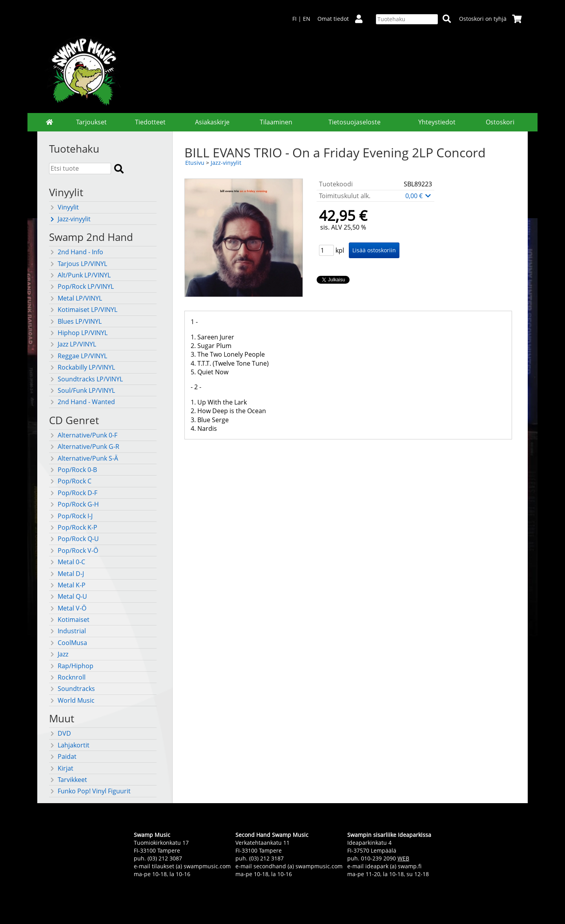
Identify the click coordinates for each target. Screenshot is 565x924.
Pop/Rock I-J (71, 516)
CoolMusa (68, 643)
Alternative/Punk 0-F (83, 435)
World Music (72, 700)
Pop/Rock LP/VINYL (81, 286)
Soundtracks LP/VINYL (86, 379)
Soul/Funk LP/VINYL (82, 390)
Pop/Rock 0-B (73, 470)
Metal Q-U (68, 596)
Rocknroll (67, 677)
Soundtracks (72, 689)
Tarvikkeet (68, 780)
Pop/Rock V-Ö (74, 550)
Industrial (67, 631)
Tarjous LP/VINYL (78, 264)
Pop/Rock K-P (73, 527)
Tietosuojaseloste (354, 122)
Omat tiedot (343, 19)
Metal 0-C (67, 562)
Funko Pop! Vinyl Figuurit (90, 791)
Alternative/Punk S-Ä (84, 458)
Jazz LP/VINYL (73, 344)
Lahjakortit (69, 745)
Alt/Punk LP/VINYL (80, 275)
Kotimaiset (69, 620)
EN (307, 19)
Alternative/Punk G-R (84, 447)
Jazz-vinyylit (70, 219)
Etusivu (195, 163)
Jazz (59, 654)
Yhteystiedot (437, 122)
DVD (60, 733)
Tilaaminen (276, 122)
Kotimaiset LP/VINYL (83, 310)
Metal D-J (67, 574)
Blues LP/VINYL (75, 321)
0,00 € (419, 196)
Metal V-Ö (68, 608)
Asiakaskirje (212, 122)
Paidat (63, 756)
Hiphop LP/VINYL (78, 333)
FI (294, 19)
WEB (403, 858)
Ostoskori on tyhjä (490, 19)
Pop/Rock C (70, 481)
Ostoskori (500, 122)
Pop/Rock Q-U (74, 539)
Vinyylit (64, 207)
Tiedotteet (150, 122)
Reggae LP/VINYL (78, 356)
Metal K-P (67, 585)
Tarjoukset (91, 122)
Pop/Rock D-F (73, 493)
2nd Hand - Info (76, 252)
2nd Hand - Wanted (82, 402)
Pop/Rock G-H (74, 504)
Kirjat (61, 768)
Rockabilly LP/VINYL (82, 367)
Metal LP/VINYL (76, 298)
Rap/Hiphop (71, 666)
